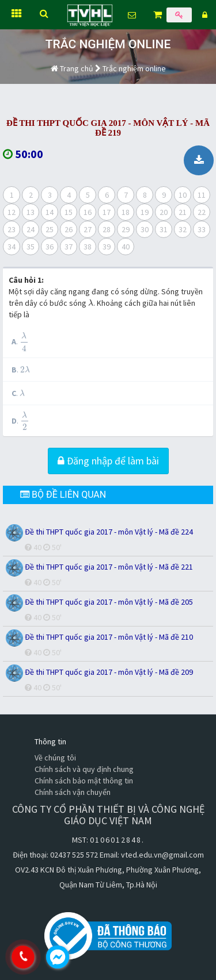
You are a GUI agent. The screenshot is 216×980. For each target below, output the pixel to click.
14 (50, 212)
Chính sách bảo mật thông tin (84, 781)
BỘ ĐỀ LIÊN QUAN (63, 495)
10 (183, 195)
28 (107, 229)
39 (107, 247)
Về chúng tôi (55, 758)
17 (107, 212)
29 (126, 229)
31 (164, 229)
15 (69, 212)
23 (12, 229)
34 (12, 247)
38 (88, 247)
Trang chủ (72, 68)
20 (164, 212)
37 (69, 247)
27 (88, 229)
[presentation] (91, 303)
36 (50, 247)
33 (202, 229)
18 (126, 212)
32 (183, 229)
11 (202, 195)
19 (145, 212)
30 (145, 229)
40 (126, 247)
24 (31, 229)
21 (183, 212)
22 (202, 212)
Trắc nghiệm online (134, 68)
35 (31, 247)
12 (12, 212)
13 (31, 212)
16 (88, 212)
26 (69, 229)
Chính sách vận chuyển (73, 792)
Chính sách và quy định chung (84, 769)
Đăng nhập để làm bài (108, 461)
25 (50, 229)
